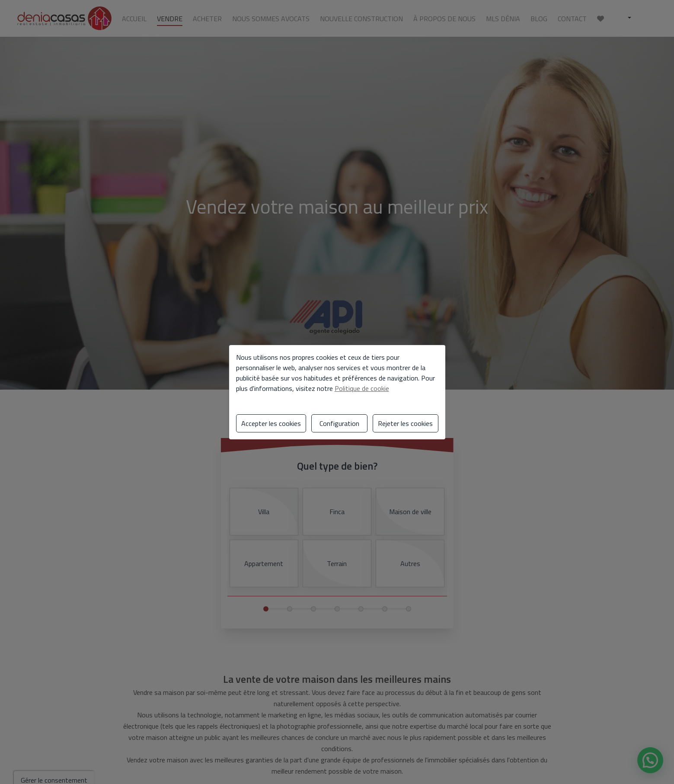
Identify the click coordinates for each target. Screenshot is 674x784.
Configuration (339, 423)
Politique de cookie (362, 388)
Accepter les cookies (271, 423)
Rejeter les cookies (405, 423)
